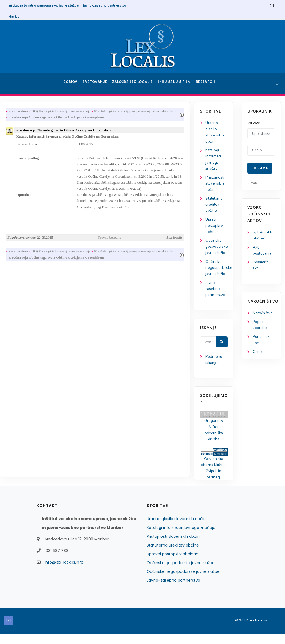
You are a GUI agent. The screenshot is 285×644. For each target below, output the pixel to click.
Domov (71, 83)
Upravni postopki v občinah (24, 230)
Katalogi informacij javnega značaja (181, 537)
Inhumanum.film (175, 83)
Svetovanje (97, 83)
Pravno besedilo (157, 242)
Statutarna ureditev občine (25, 208)
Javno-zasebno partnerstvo (26, 295)
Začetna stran (67, 111)
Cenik (258, 355)
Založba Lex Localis (134, 83)
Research (206, 83)
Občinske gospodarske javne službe (27, 251)
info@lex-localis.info (64, 572)
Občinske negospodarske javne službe (29, 273)
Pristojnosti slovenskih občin (25, 186)
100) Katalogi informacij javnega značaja (110, 111)
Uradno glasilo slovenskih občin (176, 529)
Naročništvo (263, 315)
